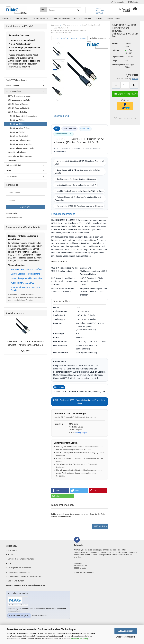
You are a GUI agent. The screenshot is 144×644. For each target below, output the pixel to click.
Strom (99, 30)
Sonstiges (12, 160)
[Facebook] (77, 540)
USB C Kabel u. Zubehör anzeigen (23, 116)
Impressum (12, 550)
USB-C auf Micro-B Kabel (20, 128)
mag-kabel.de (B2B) (19, 615)
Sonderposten (113, 30)
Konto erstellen (12, 213)
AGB (10, 563)
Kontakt (11, 555)
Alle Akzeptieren (126, 631)
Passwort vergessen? (15, 217)
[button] (60, 490)
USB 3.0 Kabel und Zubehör (19, 108)
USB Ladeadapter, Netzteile (19, 100)
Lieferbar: (116, 55)
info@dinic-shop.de (87, 573)
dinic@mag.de (81, 433)
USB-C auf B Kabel (18, 124)
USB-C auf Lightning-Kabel (21, 140)
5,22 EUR (26, 351)
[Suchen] (79, 10)
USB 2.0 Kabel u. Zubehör (18, 104)
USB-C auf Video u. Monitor (21, 144)
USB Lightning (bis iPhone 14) (20, 156)
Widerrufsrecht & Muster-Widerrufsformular (24, 577)
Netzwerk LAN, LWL (83, 30)
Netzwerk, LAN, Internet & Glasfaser (27, 269)
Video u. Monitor (40, 30)
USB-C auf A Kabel (18, 120)
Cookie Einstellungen (16, 581)
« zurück (65, 38)
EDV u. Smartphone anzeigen (20, 96)
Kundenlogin (114, 2)
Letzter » (83, 38)
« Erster (56, 38)
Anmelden (25, 207)
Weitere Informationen (126, 637)
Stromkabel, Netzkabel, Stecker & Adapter (25, 289)
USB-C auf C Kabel (18, 132)
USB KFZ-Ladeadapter (17, 152)
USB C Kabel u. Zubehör (18, 112)
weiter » (74, 38)
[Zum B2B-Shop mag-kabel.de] (15, 600)
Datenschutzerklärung (79, 639)
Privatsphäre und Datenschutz (20, 568)
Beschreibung (61, 116)
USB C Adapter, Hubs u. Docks (22, 148)
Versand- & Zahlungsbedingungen (21, 559)
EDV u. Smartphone (61, 30)
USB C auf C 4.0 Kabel (19, 136)
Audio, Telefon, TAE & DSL (22, 283)
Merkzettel (130, 2)
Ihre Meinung (101, 526)
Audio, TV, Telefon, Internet (15, 30)
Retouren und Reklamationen (19, 572)
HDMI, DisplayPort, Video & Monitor (26, 278)
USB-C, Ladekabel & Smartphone (25, 274)
